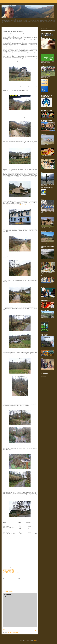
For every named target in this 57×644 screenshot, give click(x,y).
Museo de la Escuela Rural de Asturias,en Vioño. (11, 573)
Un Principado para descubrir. (8, 570)
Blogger (35, 640)
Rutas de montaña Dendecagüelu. (9, 569)
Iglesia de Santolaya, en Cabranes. (9, 572)
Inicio (21, 630)
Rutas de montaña (9, 591)
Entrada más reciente (9, 630)
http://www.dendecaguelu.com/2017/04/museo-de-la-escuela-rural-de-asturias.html (17, 205)
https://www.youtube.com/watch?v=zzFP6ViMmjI (15, 538)
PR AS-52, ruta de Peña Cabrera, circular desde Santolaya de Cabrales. (15, 574)
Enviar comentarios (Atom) (13, 633)
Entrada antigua (33, 630)
